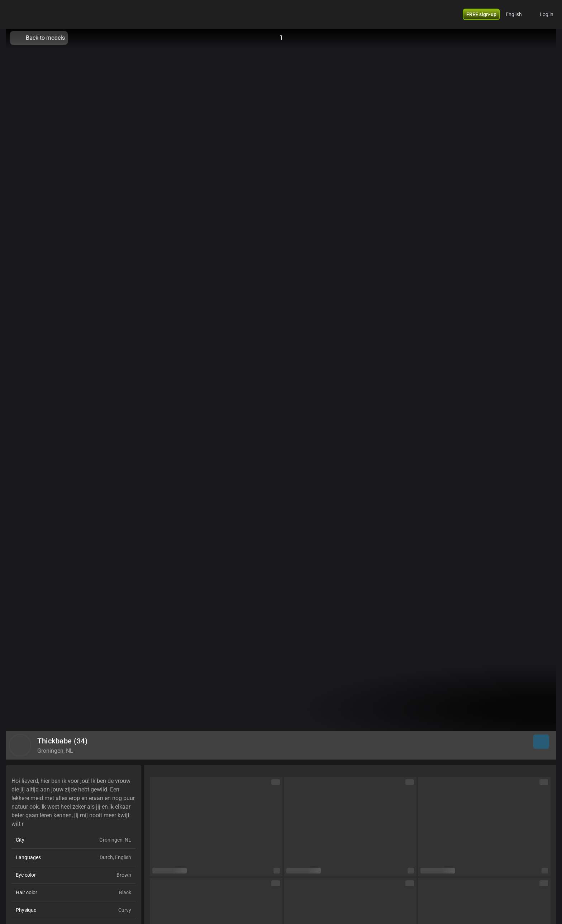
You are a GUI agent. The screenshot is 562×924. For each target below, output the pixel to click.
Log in (547, 14)
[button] (518, 14)
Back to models (39, 38)
